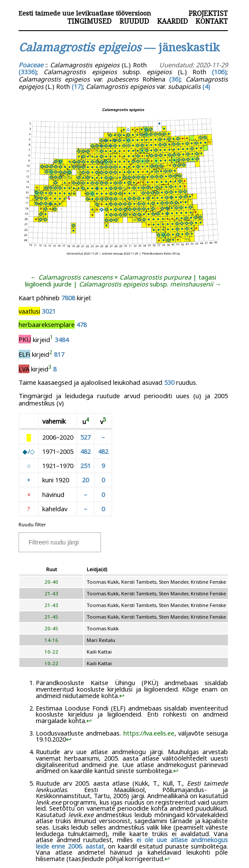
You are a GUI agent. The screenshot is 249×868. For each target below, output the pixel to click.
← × (111, 277)
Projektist (208, 13)
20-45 (51, 628)
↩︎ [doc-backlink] (122, 695)
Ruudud (134, 21)
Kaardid (172, 21)
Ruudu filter (32, 524)
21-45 (51, 617)
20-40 (51, 582)
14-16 (51, 640)
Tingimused (89, 21)
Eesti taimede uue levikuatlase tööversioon (85, 13)
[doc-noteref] (52, 339)
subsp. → (150, 284)
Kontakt (212, 21)
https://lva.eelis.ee (149, 733)
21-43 (51, 593)
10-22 (51, 652)
